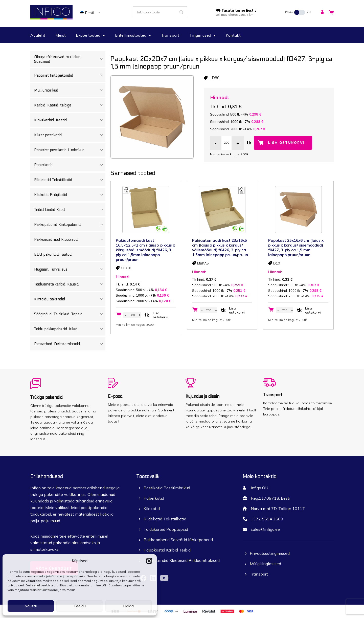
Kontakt (233, 35)
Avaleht (38, 35)
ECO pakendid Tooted (70, 254)
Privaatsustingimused (270, 553)
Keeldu (80, 606)
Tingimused (202, 35)
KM (309, 12)
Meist (61, 35)
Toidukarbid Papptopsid (166, 529)
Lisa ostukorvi (286, 143)
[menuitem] (91, 12)
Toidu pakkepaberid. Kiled (70, 329)
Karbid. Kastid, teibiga (70, 105)
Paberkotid (70, 165)
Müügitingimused (265, 564)
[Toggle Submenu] (102, 59)
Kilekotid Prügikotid (70, 195)
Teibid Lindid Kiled (70, 210)
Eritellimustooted (133, 35)
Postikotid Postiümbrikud (167, 488)
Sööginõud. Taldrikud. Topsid (70, 314)
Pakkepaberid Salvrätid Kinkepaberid (178, 540)
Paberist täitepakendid (70, 75)
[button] (149, 561)
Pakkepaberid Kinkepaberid (70, 225)
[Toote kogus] (226, 143)
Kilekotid (152, 509)
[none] (91, 12)
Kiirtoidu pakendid (70, 299)
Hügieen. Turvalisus (70, 269)
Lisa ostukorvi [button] (161, 315)
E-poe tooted (90, 35)
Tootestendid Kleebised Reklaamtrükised (182, 560)
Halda (128, 606)
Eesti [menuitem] (90, 13)
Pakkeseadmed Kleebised (70, 239)
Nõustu (31, 606)
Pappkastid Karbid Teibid (167, 550)
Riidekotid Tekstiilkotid (70, 180)
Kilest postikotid (70, 135)
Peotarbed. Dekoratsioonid (70, 344)
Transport (170, 35)
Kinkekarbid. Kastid (70, 120)
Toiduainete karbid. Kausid (70, 284)
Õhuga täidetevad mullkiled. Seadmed (70, 59)
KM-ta (289, 12)
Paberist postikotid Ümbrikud (70, 150)
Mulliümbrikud (70, 90)
